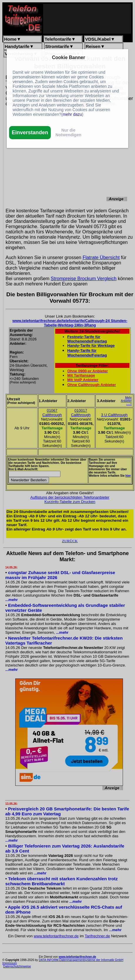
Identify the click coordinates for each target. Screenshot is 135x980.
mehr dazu (72, 114)
